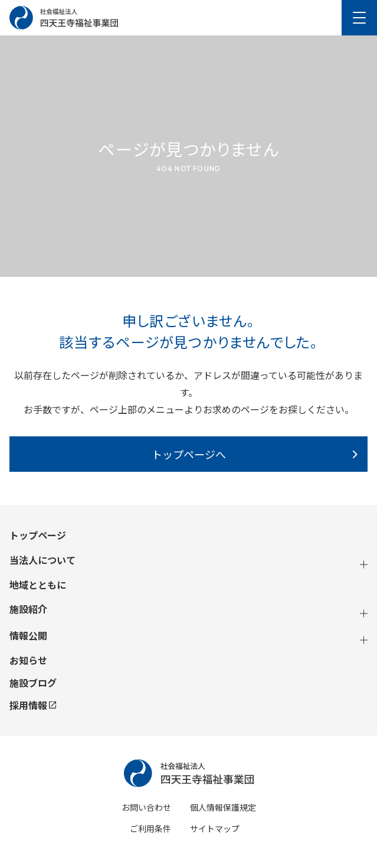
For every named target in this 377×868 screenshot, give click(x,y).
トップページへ (189, 454)
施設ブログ (33, 683)
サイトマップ (215, 828)
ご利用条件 (150, 828)
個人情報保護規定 (223, 807)
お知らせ (28, 660)
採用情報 (33, 705)
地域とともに (38, 585)
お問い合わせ (146, 807)
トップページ (38, 535)
